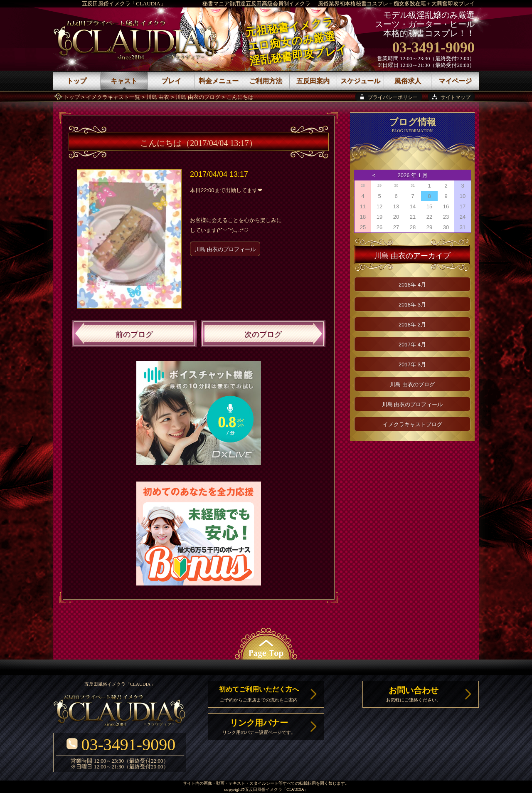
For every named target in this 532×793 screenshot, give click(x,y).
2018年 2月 (412, 325)
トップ (72, 97)
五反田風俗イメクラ (264, 790)
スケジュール (360, 81)
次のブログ (263, 334)
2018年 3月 (412, 305)
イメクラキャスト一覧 (113, 97)
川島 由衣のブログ (198, 97)
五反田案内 (313, 81)
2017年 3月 (412, 364)
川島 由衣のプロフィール (225, 249)
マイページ (455, 81)
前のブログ (134, 334)
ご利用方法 (266, 81)
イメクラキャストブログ (413, 424)
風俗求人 (408, 81)
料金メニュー (219, 81)
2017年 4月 (412, 345)
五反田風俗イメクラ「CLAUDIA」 (124, 4)
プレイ (171, 81)
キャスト (124, 81)
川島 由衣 (158, 97)
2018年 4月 (412, 285)
